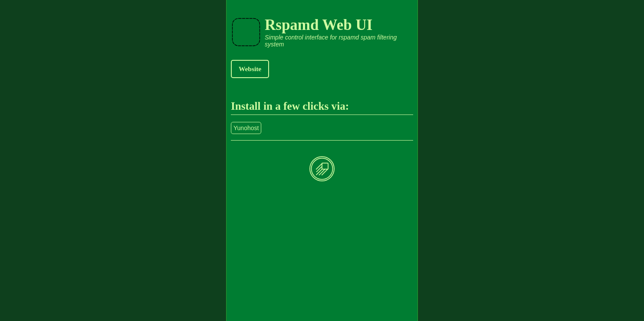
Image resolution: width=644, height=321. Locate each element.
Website (250, 69)
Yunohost (246, 128)
